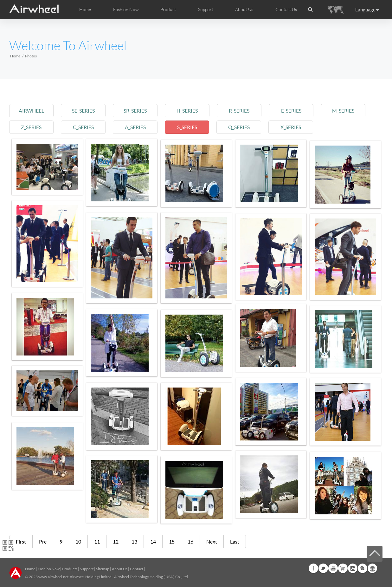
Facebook (313, 568)
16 (190, 541)
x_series (297, 127)
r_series (244, 111)
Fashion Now (49, 569)
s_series (191, 127)
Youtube (333, 568)
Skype (363, 568)
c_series (85, 127)
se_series (85, 111)
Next (212, 541)
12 (116, 541)
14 (153, 541)
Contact (137, 569)
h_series (191, 111)
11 (97, 541)
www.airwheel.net (53, 577)
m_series (350, 111)
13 (134, 541)
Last (235, 541)
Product (168, 10)
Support (206, 10)
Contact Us (286, 10)
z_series (32, 127)
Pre (43, 541)
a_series (138, 127)
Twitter (323, 568)
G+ (343, 568)
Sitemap (103, 569)
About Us (120, 569)
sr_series (138, 111)
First (21, 541)
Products (70, 569)
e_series (297, 111)
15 (172, 541)
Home (85, 10)
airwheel (32, 111)
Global (372, 568)
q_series (244, 127)
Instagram (353, 568)
